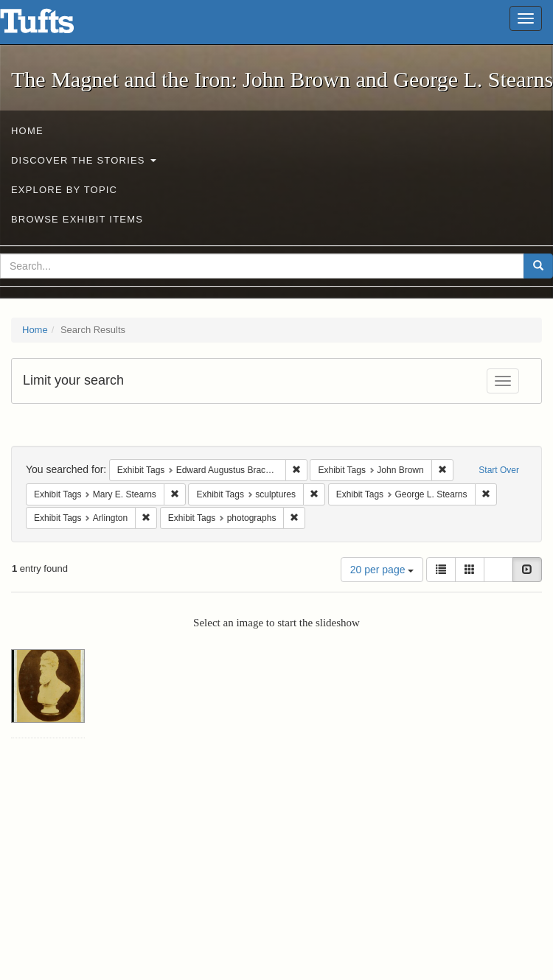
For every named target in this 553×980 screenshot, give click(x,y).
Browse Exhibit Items (77, 219)
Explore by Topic (64, 190)
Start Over (499, 470)
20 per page (382, 570)
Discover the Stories (84, 160)
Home (27, 131)
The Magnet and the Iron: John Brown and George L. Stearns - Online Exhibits (55, 26)
